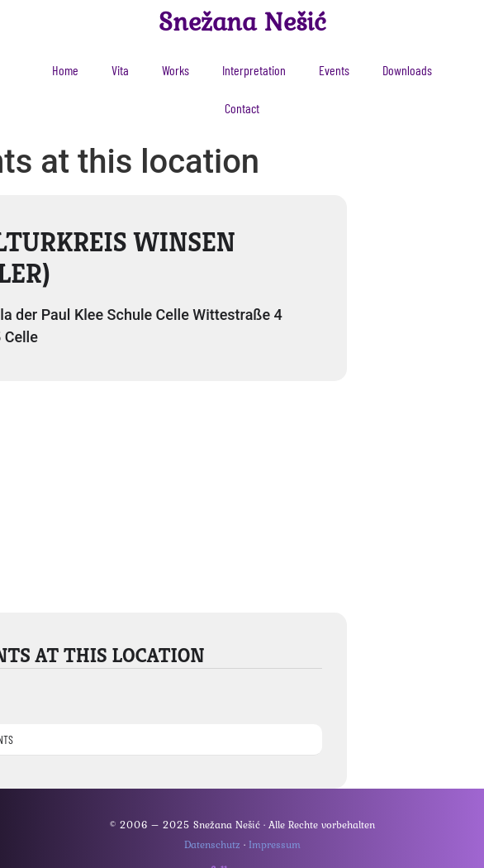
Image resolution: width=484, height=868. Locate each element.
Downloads (407, 70)
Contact (242, 108)
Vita (120, 70)
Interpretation (254, 70)
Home (65, 70)
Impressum (275, 844)
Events (334, 70)
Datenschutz (212, 844)
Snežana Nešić (242, 21)
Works (176, 70)
